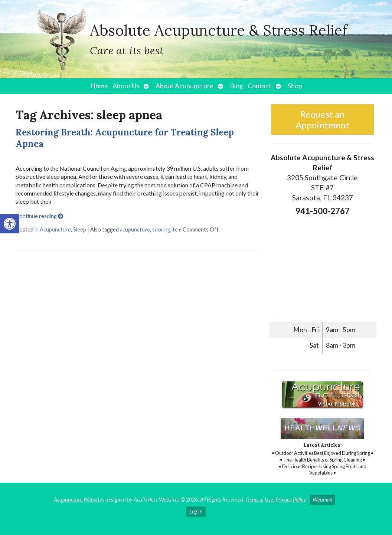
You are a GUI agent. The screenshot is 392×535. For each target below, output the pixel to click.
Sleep (80, 229)
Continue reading (39, 216)
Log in (196, 511)
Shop (295, 86)
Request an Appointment (322, 119)
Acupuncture (55, 229)
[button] (10, 224)
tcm (177, 229)
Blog (236, 86)
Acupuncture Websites (79, 500)
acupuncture (135, 229)
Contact (259, 86)
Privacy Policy (290, 500)
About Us (126, 86)
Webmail (322, 500)
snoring (161, 229)
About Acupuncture (184, 86)
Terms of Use (259, 500)
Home (99, 86)
